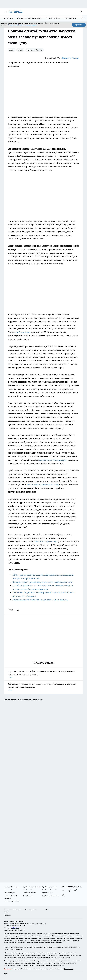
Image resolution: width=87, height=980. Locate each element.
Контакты (7, 915)
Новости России (35, 50)
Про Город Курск (10, 893)
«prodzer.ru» (20, 921)
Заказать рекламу (53, 18)
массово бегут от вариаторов (52, 460)
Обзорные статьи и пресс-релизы (30, 18)
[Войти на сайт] (81, 12)
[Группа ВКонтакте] (64, 890)
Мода (20, 50)
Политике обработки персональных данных (22, 25)
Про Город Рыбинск (30, 893)
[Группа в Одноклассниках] (70, 890)
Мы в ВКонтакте (71, 18)
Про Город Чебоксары (11, 887)
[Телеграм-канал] (76, 890)
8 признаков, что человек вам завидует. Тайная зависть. (40, 600)
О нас (48, 910)
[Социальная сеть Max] (64, 895)
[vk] (11, 610)
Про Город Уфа (47, 893)
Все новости (8, 18)
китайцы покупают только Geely (43, 485)
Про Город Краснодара (12, 901)
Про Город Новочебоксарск (32, 887)
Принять (79, 25)
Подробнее (66, 957)
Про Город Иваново (30, 890)
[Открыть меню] (5, 12)
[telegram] (18, 610)
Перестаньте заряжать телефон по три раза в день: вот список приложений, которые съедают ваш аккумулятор (43, 674)
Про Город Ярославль (49, 887)
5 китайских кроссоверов (46, 541)
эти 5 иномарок (23, 332)
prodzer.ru (30, 938)
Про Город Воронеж (11, 890)
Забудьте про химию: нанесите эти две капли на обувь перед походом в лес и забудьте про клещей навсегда (43, 687)
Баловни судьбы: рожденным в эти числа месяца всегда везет (43, 582)
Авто (12, 50)
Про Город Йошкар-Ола (50, 890)
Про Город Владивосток (50, 896)
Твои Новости (28, 896)
